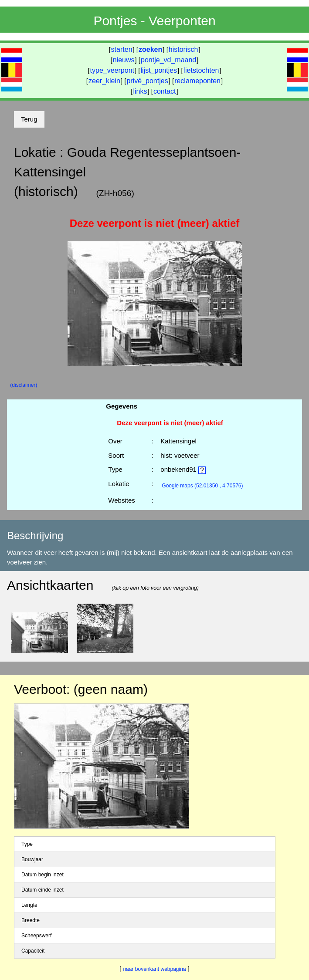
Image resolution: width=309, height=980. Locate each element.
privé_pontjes (147, 81)
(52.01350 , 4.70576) (202, 486)
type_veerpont (112, 70)
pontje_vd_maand (168, 60)
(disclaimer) (24, 385)
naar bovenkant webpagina (154, 969)
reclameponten (197, 81)
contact (165, 91)
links (140, 91)
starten (122, 49)
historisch (183, 49)
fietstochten (201, 70)
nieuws (124, 60)
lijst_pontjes (159, 70)
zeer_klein (104, 81)
